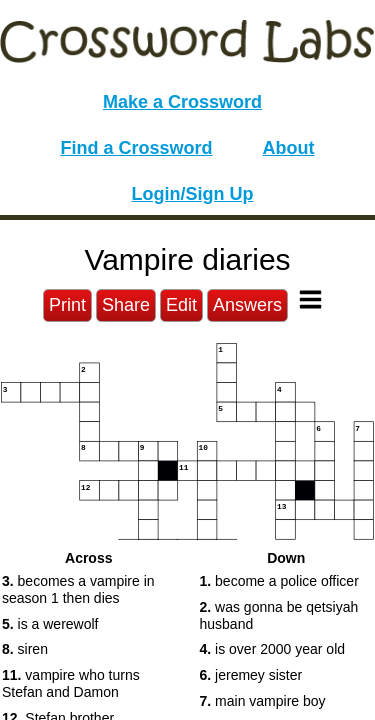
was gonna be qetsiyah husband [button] (279, 615)
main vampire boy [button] (263, 701)
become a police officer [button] (279, 581)
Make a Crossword (182, 102)
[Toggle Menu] (310, 299)
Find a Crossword (137, 148)
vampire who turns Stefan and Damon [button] (71, 683)
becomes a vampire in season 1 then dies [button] (78, 589)
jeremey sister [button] (251, 675)
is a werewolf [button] (50, 624)
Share (126, 305)
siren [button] (25, 649)
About (289, 148)
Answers (247, 305)
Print (67, 305)
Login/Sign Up (193, 194)
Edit (181, 305)
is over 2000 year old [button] (273, 649)
